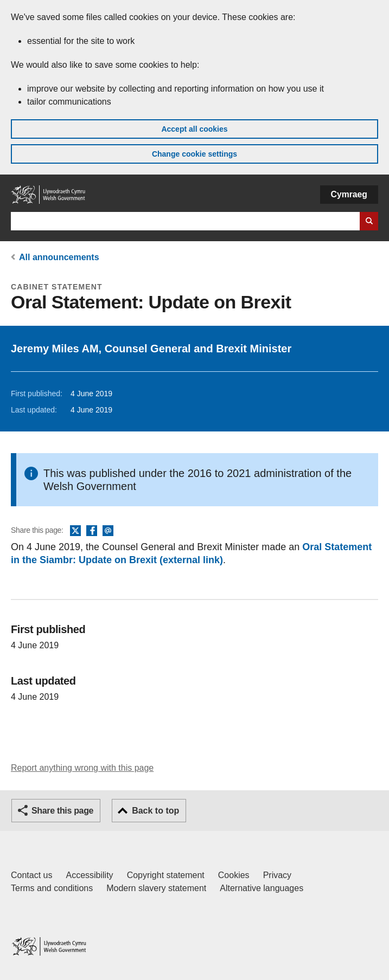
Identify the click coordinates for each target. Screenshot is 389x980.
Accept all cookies (194, 129)
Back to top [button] (155, 811)
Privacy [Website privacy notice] (277, 875)
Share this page (62, 811)
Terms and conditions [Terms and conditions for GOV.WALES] (52, 888)
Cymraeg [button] (349, 194)
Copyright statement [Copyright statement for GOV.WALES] (166, 875)
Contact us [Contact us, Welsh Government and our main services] (31, 875)
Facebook (92, 531)
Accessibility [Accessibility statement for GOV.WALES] (89, 875)
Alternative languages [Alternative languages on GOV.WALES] (262, 888)
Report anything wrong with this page (82, 768)
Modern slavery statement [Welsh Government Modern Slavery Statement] (156, 888)
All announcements (59, 257)
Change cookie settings (194, 154)
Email (108, 531)
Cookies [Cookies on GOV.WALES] (234, 875)
